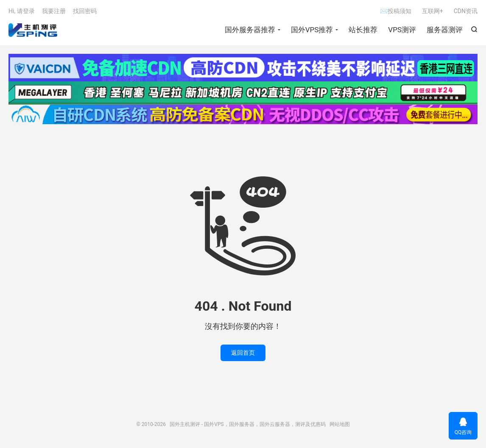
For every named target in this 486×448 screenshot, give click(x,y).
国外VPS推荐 (312, 30)
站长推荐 (363, 30)
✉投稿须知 (395, 11)
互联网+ (433, 11)
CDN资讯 (466, 11)
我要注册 (54, 11)
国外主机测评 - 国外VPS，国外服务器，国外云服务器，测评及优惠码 (33, 30)
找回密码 (85, 11)
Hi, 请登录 (22, 11)
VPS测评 (402, 30)
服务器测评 (445, 30)
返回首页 (243, 353)
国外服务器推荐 (250, 30)
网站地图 (340, 424)
